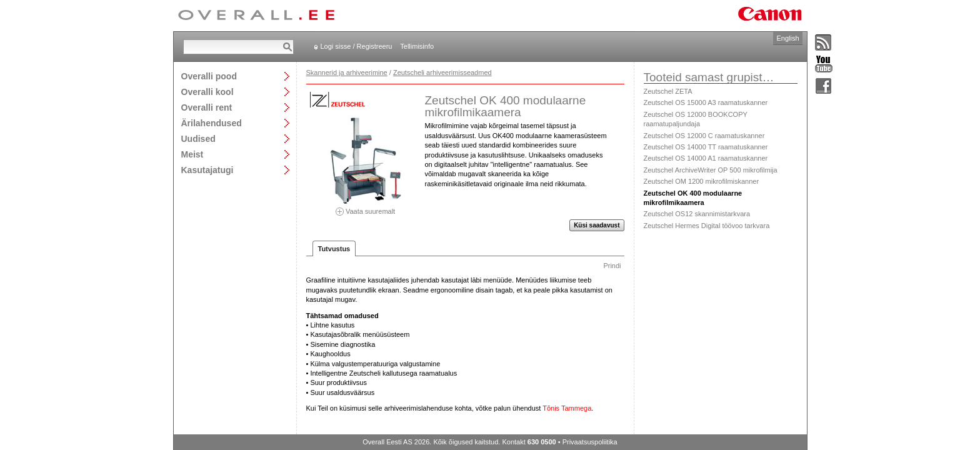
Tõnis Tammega (567, 408)
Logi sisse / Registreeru (357, 46)
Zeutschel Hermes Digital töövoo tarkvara (707, 226)
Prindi (612, 266)
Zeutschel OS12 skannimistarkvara (697, 214)
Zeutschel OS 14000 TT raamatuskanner (706, 147)
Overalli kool (207, 92)
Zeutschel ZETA (668, 91)
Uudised (198, 138)
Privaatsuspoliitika (590, 442)
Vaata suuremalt (366, 207)
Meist (192, 154)
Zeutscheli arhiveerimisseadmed (442, 72)
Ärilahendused (212, 123)
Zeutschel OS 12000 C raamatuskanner (704, 136)
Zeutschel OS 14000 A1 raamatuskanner (706, 158)
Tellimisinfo (417, 46)
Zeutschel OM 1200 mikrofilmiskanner (702, 181)
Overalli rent (207, 107)
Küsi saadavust (597, 225)
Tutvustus (334, 249)
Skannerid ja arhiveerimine (347, 72)
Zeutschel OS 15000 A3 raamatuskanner (706, 102)
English (787, 38)
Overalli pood (209, 76)
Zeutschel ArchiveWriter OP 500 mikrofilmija (711, 170)
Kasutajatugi (207, 170)
